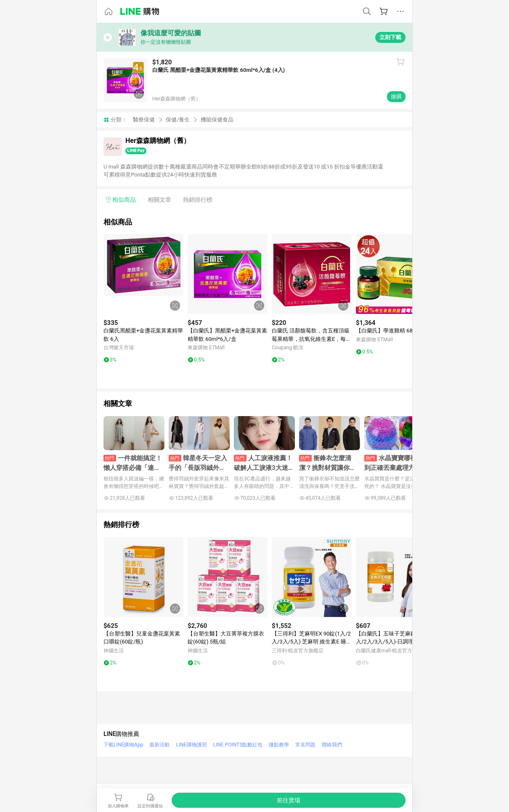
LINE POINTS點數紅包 (238, 745)
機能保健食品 (217, 120)
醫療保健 (144, 120)
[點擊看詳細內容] (143, 274)
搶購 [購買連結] (396, 96)
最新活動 (159, 745)
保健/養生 (178, 120)
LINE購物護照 (191, 745)
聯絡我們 (332, 745)
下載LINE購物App (123, 745)
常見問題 (305, 745)
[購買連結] (289, 800)
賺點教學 (279, 745)
